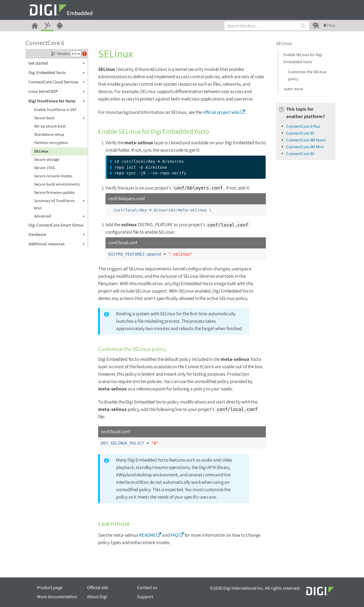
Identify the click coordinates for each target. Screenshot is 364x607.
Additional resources (57, 244)
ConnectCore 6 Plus (303, 126)
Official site (98, 588)
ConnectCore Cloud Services (57, 82)
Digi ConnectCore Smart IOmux (56, 225)
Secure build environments (57, 184)
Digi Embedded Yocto (57, 73)
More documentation (57, 597)
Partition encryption (51, 143)
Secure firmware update (54, 193)
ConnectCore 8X (300, 133)
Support (145, 597)
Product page (50, 588)
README (147, 535)
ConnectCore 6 (45, 43)
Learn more (293, 89)
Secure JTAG (45, 168)
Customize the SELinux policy (307, 76)
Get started (57, 63)
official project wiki (221, 112)
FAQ (174, 535)
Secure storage (47, 160)
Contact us (147, 588)
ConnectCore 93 (300, 154)
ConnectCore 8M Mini (305, 147)
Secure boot (59, 118)
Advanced (59, 216)
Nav (330, 26)
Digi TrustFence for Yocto (57, 101)
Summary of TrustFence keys (59, 204)
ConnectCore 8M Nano (306, 140)
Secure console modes (53, 176)
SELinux (41, 151)
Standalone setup (49, 135)
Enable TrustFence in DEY (55, 110)
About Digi (97, 597)
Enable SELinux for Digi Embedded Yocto (303, 58)
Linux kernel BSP (57, 91)
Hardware (57, 235)
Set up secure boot (50, 126)
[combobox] (267, 26)
